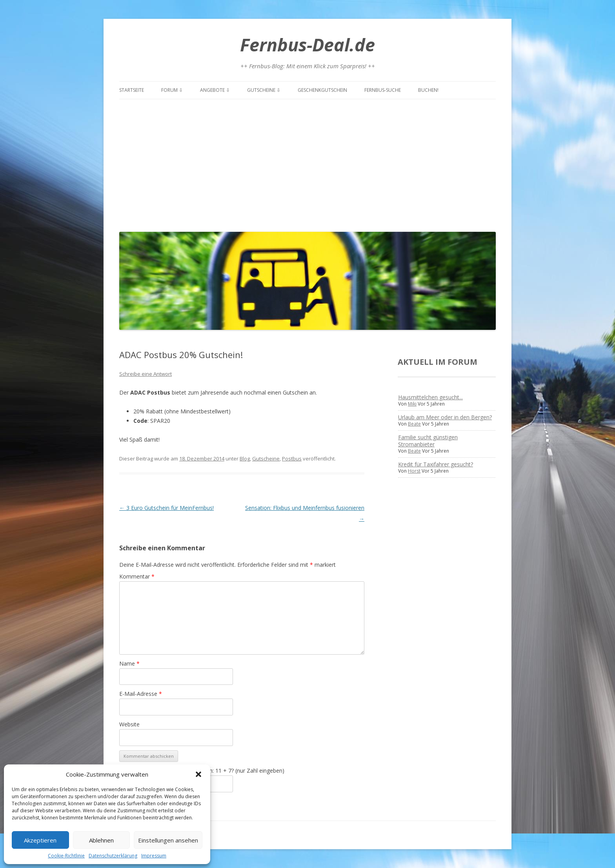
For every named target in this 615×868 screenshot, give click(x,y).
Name (129, 663)
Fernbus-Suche (383, 90)
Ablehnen (101, 840)
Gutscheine (266, 459)
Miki (412, 404)
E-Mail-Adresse (141, 694)
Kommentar (137, 576)
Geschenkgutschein (322, 90)
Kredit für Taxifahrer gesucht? (436, 464)
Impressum (154, 856)
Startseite (132, 90)
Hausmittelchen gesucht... (430, 397)
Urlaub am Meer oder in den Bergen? (445, 417)
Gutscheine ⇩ (264, 90)
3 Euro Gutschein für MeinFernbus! (166, 508)
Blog (245, 459)
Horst (414, 471)
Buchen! (428, 90)
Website (129, 724)
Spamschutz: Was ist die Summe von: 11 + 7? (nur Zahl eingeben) (202, 771)
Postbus (292, 459)
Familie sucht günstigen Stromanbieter (428, 441)
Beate (414, 424)
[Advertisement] (307, 164)
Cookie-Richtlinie (66, 856)
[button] (198, 774)
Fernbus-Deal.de (307, 45)
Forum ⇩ (172, 90)
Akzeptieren (40, 840)
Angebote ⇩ (215, 90)
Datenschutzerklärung (113, 856)
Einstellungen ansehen (168, 840)
